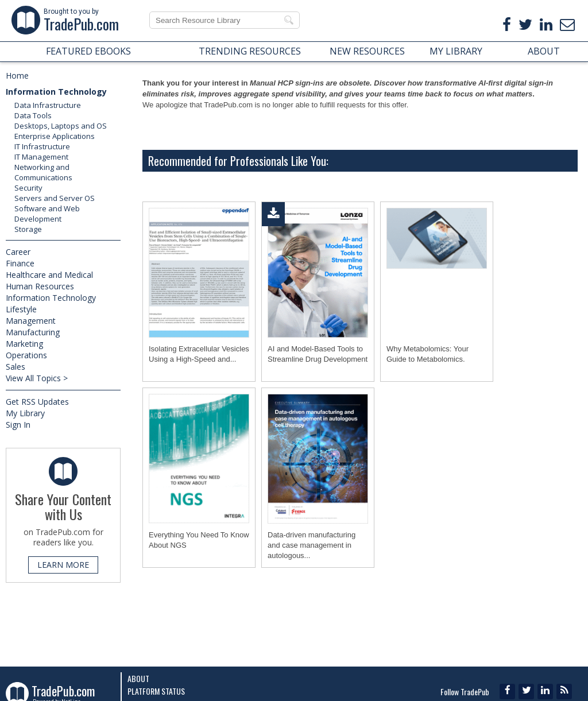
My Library (25, 413)
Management (31, 321)
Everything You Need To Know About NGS (199, 540)
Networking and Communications (43, 172)
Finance (20, 263)
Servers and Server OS (55, 198)
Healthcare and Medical (49, 275)
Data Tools (33, 115)
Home (17, 75)
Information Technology (56, 92)
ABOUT (544, 51)
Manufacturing (33, 332)
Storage (28, 229)
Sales (16, 367)
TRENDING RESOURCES (250, 51)
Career (18, 252)
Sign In (18, 425)
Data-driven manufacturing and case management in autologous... (312, 545)
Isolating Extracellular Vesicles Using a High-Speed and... (199, 354)
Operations (26, 355)
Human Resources (40, 286)
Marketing (24, 344)
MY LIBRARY (456, 51)
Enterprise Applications (55, 136)
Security (28, 188)
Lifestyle (21, 309)
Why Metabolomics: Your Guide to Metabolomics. (428, 354)
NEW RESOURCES (367, 51)
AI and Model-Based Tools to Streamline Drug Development (318, 354)
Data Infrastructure (48, 105)
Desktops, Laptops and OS (61, 126)
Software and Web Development (47, 214)
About (138, 678)
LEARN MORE (63, 565)
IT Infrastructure (42, 146)
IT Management (41, 157)
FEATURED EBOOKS (88, 51)
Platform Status (156, 691)
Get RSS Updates (37, 402)
